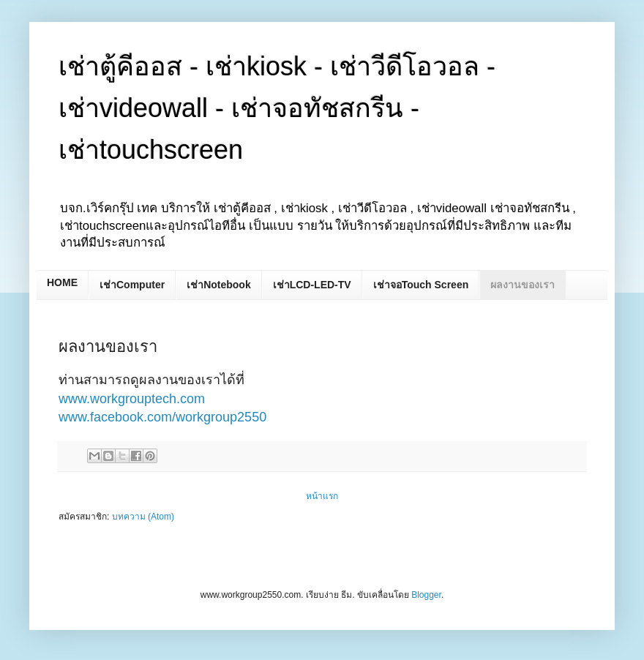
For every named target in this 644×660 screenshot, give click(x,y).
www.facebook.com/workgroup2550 (162, 417)
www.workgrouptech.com (132, 399)
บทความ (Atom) (143, 517)
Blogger (426, 595)
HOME (62, 282)
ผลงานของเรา (523, 285)
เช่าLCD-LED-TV (312, 285)
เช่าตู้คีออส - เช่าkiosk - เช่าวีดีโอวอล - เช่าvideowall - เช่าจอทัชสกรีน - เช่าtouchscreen (277, 108)
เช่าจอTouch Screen (421, 285)
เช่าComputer (132, 285)
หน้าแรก (322, 496)
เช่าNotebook (219, 285)
